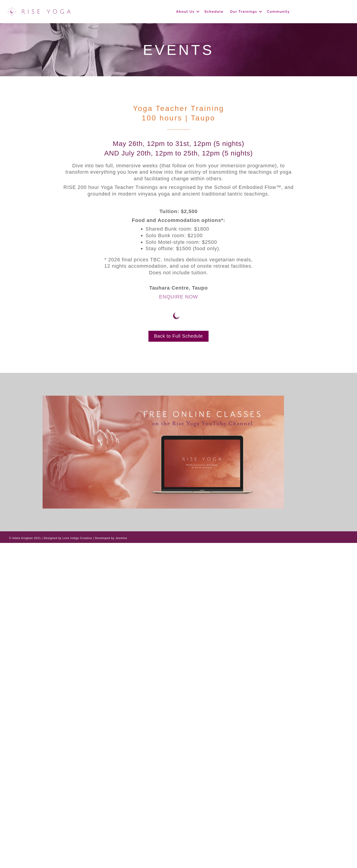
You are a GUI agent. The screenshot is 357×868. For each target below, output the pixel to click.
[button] (198, 12)
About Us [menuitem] (185, 12)
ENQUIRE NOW (178, 297)
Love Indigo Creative (77, 538)
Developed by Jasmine (111, 538)
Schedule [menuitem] (214, 12)
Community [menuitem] (279, 12)
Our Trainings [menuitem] (244, 12)
